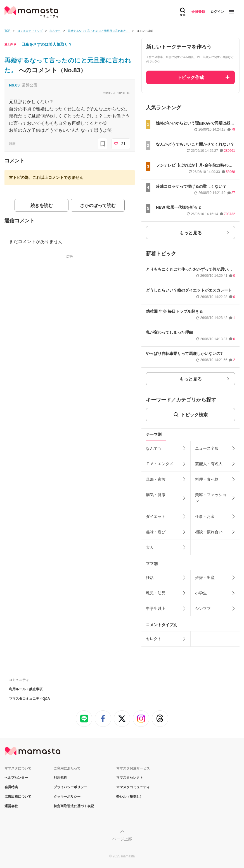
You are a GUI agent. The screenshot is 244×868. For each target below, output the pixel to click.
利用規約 (60, 778)
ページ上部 (122, 839)
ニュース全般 (207, 448)
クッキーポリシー (67, 797)
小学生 (201, 593)
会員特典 (11, 787)
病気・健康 (156, 495)
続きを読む (42, 205)
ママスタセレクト (130, 778)
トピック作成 (191, 77)
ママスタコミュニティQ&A (29, 699)
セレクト (154, 639)
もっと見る (191, 233)
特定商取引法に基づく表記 (74, 806)
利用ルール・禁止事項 (26, 689)
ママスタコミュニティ (133, 787)
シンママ (203, 609)
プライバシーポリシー (70, 787)
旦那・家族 (156, 479)
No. (14, 85)
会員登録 (198, 12)
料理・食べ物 (207, 479)
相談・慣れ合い (209, 532)
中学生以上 (156, 609)
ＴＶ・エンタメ (160, 464)
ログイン (217, 12)
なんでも (154, 448)
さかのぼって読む (98, 205)
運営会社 (11, 806)
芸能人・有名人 (209, 464)
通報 (12, 144)
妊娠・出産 (205, 578)
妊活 (150, 578)
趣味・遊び (156, 532)
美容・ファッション (211, 498)
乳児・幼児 (156, 593)
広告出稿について (18, 797)
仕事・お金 (205, 516)
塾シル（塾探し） (130, 797)
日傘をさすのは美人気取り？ (47, 44)
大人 (150, 547)
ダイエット (156, 516)
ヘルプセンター (16, 778)
